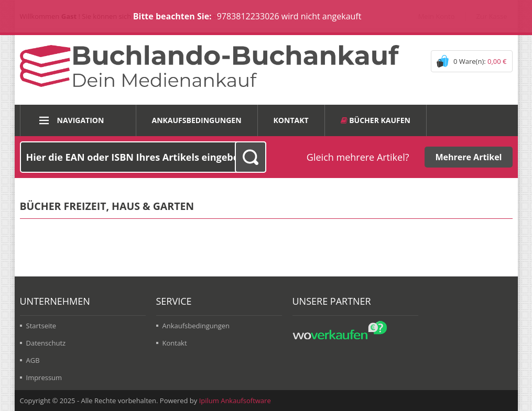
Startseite (41, 326)
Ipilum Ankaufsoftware (235, 401)
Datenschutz (46, 343)
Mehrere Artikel (468, 157)
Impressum (44, 377)
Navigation (81, 120)
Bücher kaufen (376, 120)
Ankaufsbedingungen (197, 120)
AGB (33, 360)
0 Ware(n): (480, 61)
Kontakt (291, 120)
